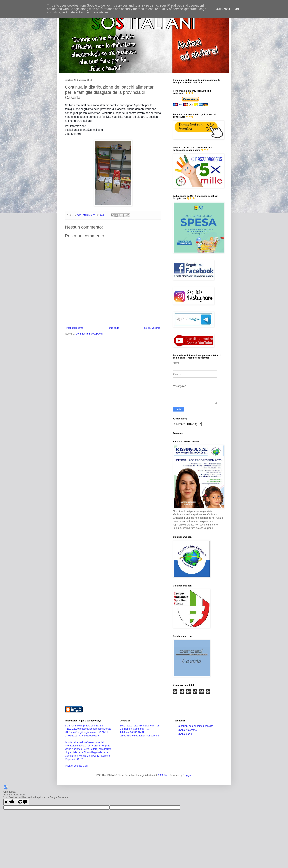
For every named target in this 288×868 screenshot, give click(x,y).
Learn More (223, 9)
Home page (113, 328)
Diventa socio (185, 734)
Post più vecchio (151, 328)
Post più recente (75, 328)
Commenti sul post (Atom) (89, 334)
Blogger (187, 775)
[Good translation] (10, 802)
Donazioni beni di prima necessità (195, 726)
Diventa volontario (187, 730)
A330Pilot (163, 775)
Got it (238, 9)
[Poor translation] (23, 802)
